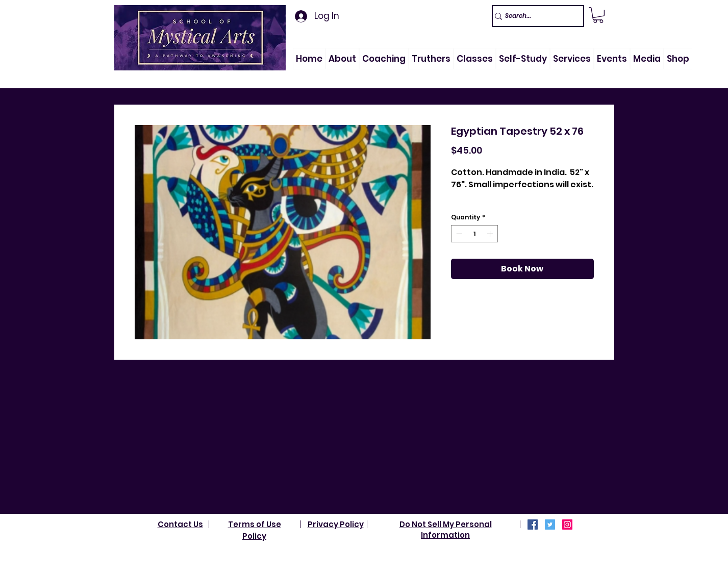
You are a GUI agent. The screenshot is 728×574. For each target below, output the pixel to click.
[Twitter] (550, 525)
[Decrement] (458, 234)
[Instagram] (567, 525)
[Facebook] (533, 525)
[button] (342, 59)
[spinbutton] (474, 234)
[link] (598, 15)
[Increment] (491, 234)
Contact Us (180, 524)
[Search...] (533, 16)
